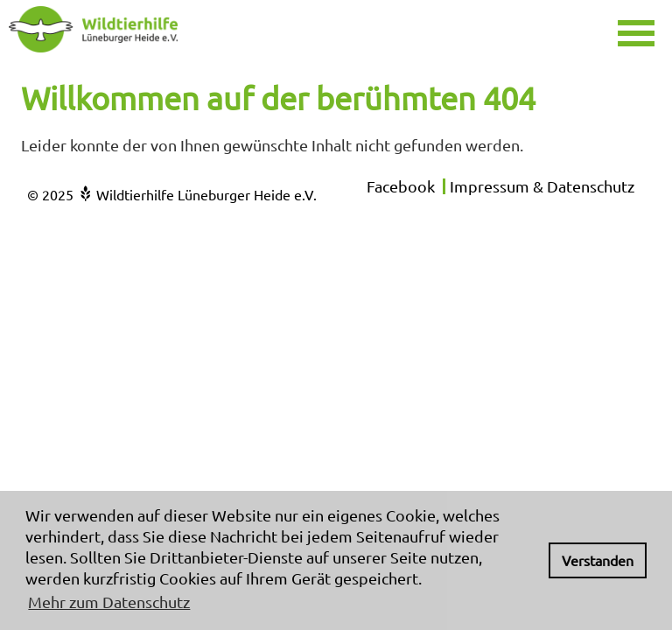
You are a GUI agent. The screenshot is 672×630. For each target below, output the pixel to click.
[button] (643, 31)
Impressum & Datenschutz (542, 186)
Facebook (401, 186)
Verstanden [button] (598, 560)
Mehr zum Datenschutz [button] (109, 602)
